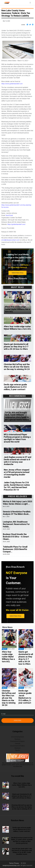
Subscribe (18, 720)
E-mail (3, 714)
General (18, 744)
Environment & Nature (17, 741)
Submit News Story (18, 273)
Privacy (17, 863)
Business (18, 739)
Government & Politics (17, 746)
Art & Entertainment (18, 737)
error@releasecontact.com (10, 240)
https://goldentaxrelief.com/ (16, 224)
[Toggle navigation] (30, 3)
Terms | (12, 863)
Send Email (9, 215)
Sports (17, 750)
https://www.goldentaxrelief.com (12, 84)
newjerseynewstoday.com (11, 865)
